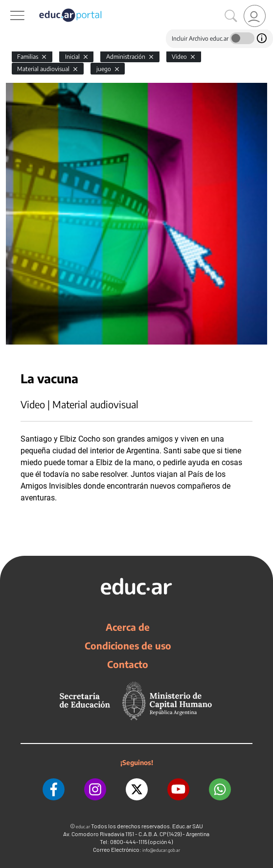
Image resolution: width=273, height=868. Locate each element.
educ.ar (83, 827)
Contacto (128, 664)
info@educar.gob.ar (161, 850)
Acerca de (128, 627)
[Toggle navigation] (9, 5)
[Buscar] (231, 16)
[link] (255, 16)
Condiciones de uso (128, 645)
